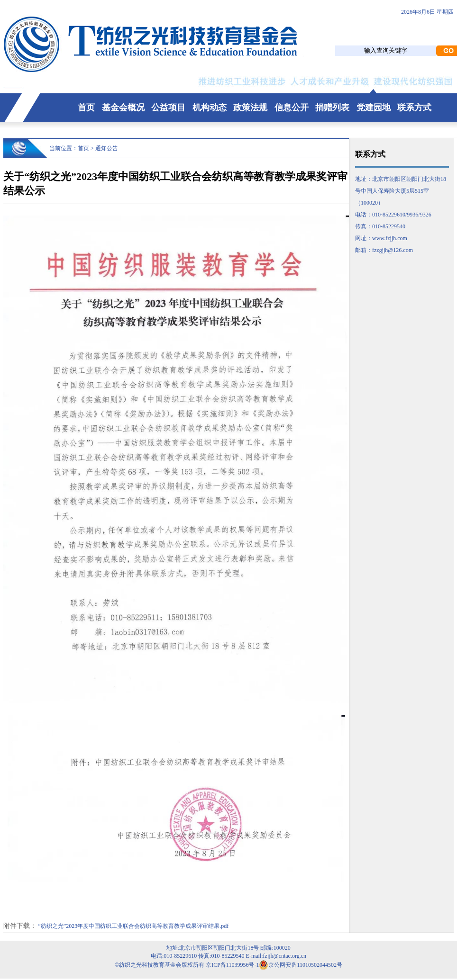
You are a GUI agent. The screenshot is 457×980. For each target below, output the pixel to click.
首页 (86, 108)
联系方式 (414, 108)
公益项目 (168, 108)
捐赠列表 (332, 108)
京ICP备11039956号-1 (232, 965)
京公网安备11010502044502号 (301, 965)
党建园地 (374, 108)
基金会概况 (123, 108)
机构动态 (210, 108)
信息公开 (292, 108)
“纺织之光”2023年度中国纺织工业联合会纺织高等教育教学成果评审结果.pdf (134, 926)
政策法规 (250, 108)
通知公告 (107, 148)
